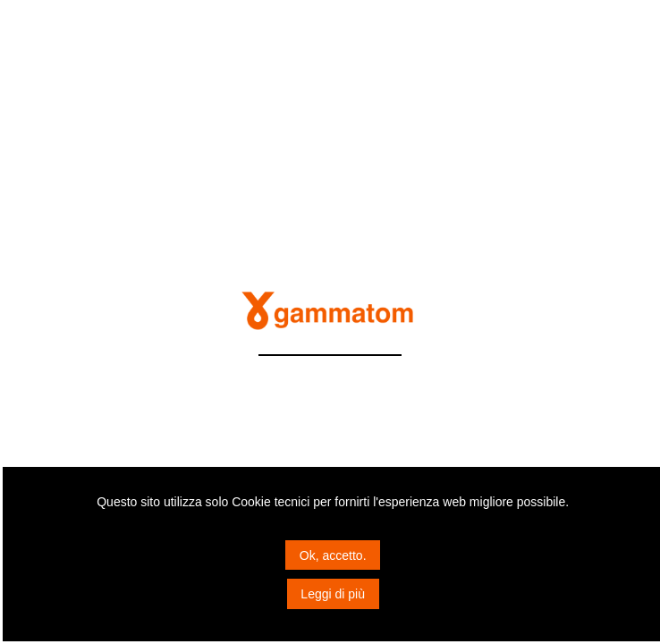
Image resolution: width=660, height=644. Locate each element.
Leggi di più (333, 594)
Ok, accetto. (333, 555)
